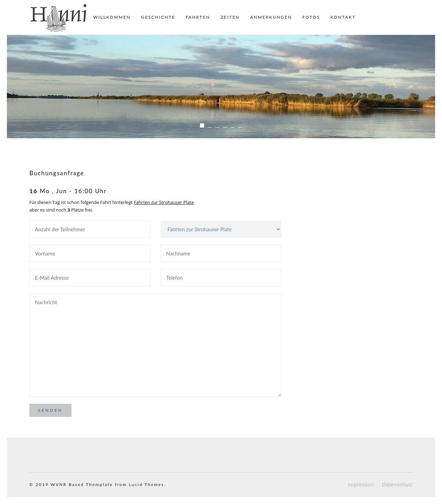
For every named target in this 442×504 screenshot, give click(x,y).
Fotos (311, 17)
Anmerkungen (271, 17)
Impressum (361, 484)
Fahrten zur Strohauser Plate (164, 202)
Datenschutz (397, 484)
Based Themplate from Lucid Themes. (117, 484)
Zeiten (230, 17)
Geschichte (158, 17)
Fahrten (198, 17)
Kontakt (343, 17)
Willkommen (112, 17)
